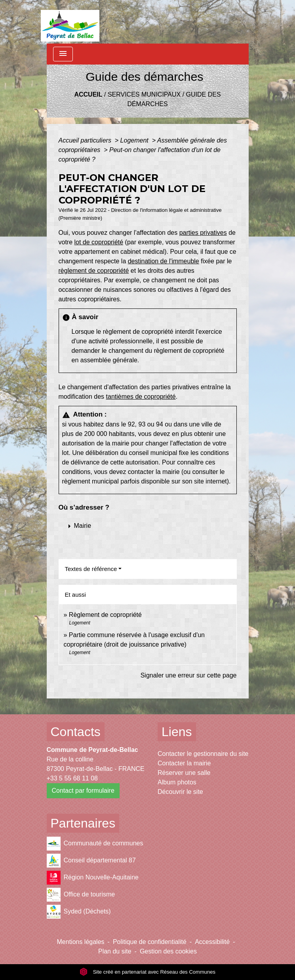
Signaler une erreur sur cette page (189, 675)
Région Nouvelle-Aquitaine (93, 878)
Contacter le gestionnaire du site (203, 754)
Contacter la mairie (184, 763)
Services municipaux (144, 94)
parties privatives (203, 233)
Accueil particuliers (86, 140)
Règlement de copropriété (105, 615)
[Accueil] (70, 22)
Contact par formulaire (83, 791)
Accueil (88, 94)
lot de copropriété (99, 242)
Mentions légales (81, 942)
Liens (177, 732)
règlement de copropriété (94, 271)
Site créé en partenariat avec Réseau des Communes (147, 972)
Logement (135, 140)
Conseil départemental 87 (91, 861)
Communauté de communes (95, 844)
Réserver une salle (184, 773)
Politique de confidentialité (150, 942)
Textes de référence (91, 569)
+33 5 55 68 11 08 (72, 778)
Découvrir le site (180, 792)
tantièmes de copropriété (141, 397)
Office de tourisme (81, 895)
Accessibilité (212, 942)
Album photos (177, 782)
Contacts (76, 732)
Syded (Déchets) (79, 912)
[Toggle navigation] (63, 54)
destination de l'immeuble (164, 261)
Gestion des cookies (168, 951)
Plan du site (115, 951)
